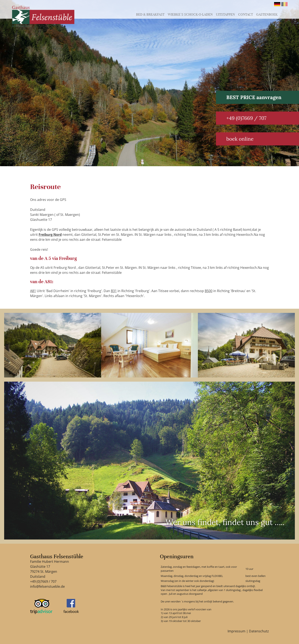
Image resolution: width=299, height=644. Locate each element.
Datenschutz (259, 631)
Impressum (237, 631)
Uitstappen (225, 15)
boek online (240, 139)
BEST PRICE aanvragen (254, 97)
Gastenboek (267, 15)
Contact (246, 15)
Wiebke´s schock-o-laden (190, 15)
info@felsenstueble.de (47, 586)
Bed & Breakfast (150, 15)
